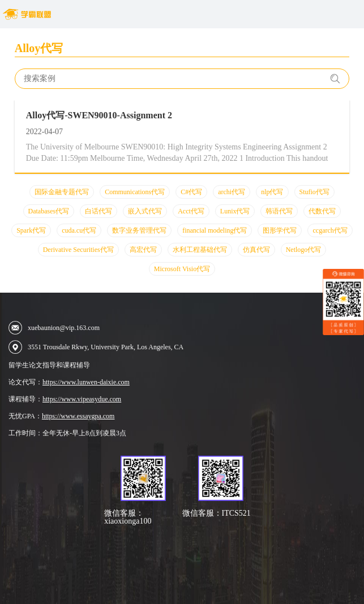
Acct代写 (191, 211)
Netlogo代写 (304, 250)
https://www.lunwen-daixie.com (86, 382)
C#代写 (191, 192)
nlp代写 (272, 192)
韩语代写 (279, 211)
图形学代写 (280, 230)
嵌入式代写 (145, 211)
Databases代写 (49, 211)
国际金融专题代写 (62, 192)
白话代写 (99, 211)
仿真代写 (256, 250)
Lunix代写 (235, 211)
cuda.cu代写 (79, 230)
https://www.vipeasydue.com (82, 399)
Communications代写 (135, 192)
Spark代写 (31, 230)
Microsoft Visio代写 (182, 269)
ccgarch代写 (330, 230)
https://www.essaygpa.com (78, 416)
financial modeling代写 (215, 230)
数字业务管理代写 (139, 230)
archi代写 (232, 192)
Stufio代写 (314, 192)
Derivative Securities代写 (78, 250)
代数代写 (322, 211)
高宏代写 (143, 250)
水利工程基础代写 (200, 250)
